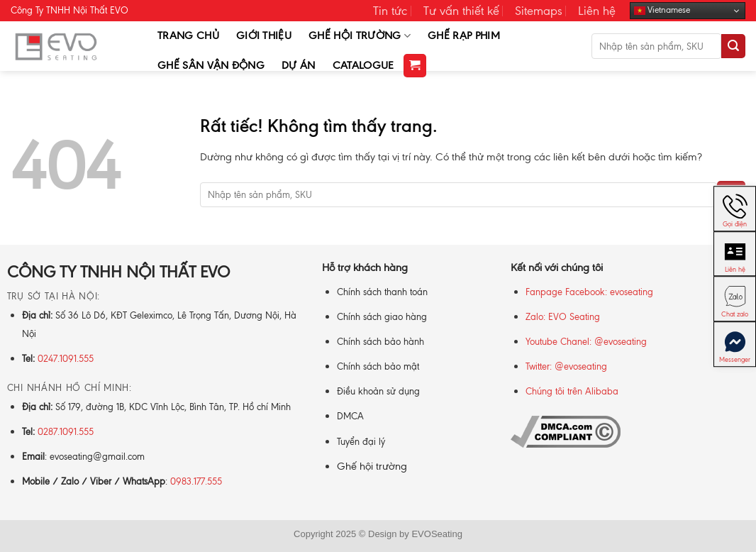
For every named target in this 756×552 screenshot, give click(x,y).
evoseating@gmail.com (97, 457)
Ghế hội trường (372, 466)
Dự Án (299, 65)
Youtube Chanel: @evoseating (586, 342)
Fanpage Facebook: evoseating (589, 292)
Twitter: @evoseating (566, 366)
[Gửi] (733, 46)
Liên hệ (597, 11)
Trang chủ (188, 35)
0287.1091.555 (66, 432)
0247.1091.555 (66, 359)
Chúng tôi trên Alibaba (572, 391)
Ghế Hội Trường (360, 36)
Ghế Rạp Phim (464, 35)
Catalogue (363, 65)
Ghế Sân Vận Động (211, 65)
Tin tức (390, 11)
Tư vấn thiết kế (461, 11)
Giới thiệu (264, 35)
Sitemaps (539, 11)
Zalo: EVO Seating (563, 317)
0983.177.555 (196, 481)
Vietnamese (662, 10)
